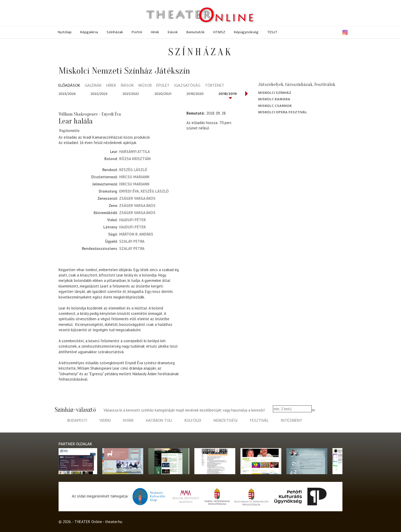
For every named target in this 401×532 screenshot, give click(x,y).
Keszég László (133, 170)
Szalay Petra (132, 241)
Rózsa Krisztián (135, 159)
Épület (163, 86)
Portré (137, 32)
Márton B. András (136, 234)
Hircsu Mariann (134, 177)
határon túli (159, 421)
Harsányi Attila (135, 152)
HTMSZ (219, 32)
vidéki (105, 421)
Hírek (155, 32)
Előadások (69, 86)
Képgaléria (89, 32)
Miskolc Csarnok (275, 106)
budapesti (77, 421)
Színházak (115, 32)
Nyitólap (65, 32)
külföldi (193, 421)
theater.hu (114, 522)
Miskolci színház (275, 93)
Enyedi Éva (129, 191)
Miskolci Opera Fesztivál (283, 112)
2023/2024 (67, 94)
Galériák (93, 86)
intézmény (291, 421)
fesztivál (259, 421)
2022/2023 (99, 94)
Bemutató (195, 113)
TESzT (272, 32)
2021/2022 (131, 94)
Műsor (145, 86)
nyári (128, 421)
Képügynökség (246, 32)
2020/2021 (163, 94)
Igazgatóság (187, 86)
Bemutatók (196, 32)
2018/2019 (228, 94)
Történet (215, 86)
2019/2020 (195, 94)
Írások (173, 32)
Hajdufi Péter (132, 220)
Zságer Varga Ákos (137, 198)
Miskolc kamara (274, 99)
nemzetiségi (226, 421)
